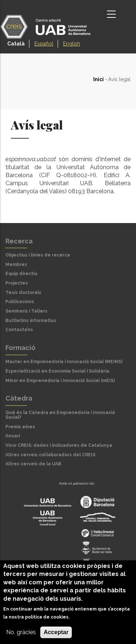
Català (16, 44)
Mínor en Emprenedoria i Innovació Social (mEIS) (60, 381)
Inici (98, 79)
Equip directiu (21, 274)
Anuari (13, 436)
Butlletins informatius (31, 321)
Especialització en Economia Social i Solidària (57, 371)
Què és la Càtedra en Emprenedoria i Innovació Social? (60, 415)
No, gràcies (21, 632)
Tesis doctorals (23, 293)
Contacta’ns (19, 330)
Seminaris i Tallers (26, 311)
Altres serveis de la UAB (33, 464)
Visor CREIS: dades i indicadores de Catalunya (59, 445)
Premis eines (20, 427)
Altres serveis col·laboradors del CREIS (50, 455)
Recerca (19, 241)
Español (44, 44)
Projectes (17, 283)
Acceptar (56, 632)
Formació (20, 348)
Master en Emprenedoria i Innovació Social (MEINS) (64, 362)
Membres (16, 265)
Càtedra (19, 398)
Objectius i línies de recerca (38, 255)
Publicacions (20, 302)
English (72, 44)
